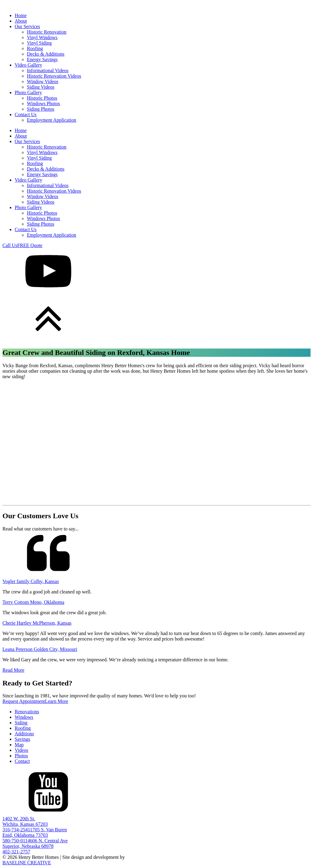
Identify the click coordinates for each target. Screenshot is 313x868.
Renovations (27, 712)
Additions (24, 734)
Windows (24, 717)
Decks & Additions (46, 54)
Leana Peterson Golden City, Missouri (40, 649)
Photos (21, 756)
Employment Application (52, 120)
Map (19, 745)
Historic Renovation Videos (54, 76)
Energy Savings (42, 59)
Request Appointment (24, 701)
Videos (21, 750)
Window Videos (43, 81)
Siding (21, 723)
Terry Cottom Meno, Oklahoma (33, 602)
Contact (22, 761)
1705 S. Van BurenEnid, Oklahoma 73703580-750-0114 (35, 835)
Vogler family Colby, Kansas (31, 581)
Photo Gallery (28, 92)
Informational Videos (48, 70)
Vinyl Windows (42, 37)
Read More (13, 670)
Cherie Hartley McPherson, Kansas (37, 623)
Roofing (35, 48)
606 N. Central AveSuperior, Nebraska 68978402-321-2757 (35, 846)
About (21, 21)
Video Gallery (28, 65)
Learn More (57, 701)
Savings (22, 739)
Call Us (10, 245)
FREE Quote (30, 245)
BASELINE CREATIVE (27, 863)
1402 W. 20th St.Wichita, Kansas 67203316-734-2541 (25, 824)
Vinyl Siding (39, 43)
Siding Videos (41, 87)
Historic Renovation (47, 32)
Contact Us (26, 115)
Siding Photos (41, 109)
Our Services (27, 26)
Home (21, 15)
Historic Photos (42, 98)
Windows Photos (43, 103)
